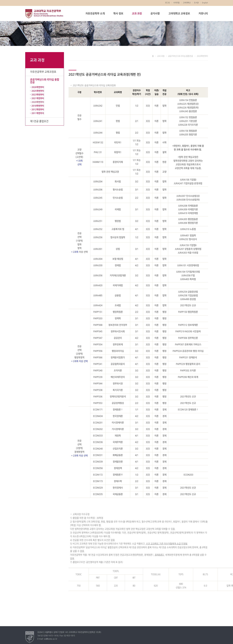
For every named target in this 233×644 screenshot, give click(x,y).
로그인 (168, 3)
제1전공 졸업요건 (39, 121)
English (205, 3)
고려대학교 (187, 3)
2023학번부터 (38, 95)
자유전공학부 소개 (95, 14)
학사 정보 (118, 14)
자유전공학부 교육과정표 (43, 72)
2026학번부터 (38, 87)
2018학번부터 (38, 106)
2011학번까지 (38, 113)
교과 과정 (137, 14)
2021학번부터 (38, 98)
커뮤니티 (203, 14)
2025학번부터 (38, 91)
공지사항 (155, 14)
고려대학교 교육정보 (179, 14)
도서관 (196, 3)
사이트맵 (176, 3)
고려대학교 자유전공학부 (44, 14)
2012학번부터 (38, 110)
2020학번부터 (38, 102)
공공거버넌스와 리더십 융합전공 (45, 81)
